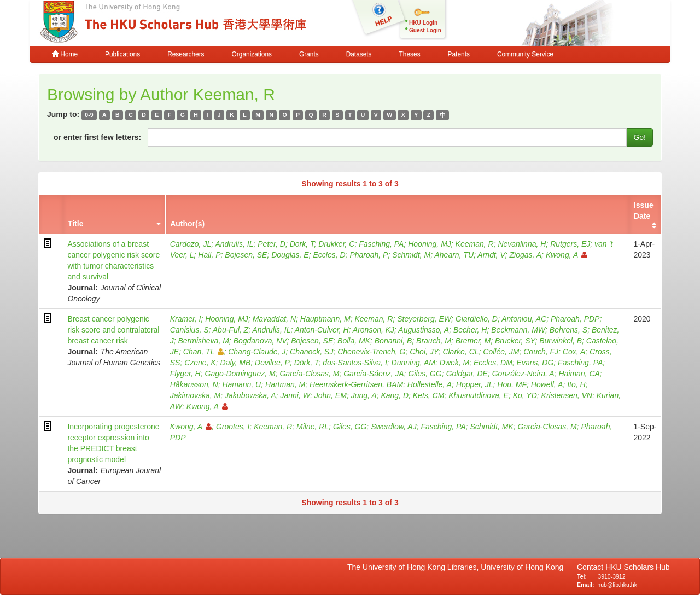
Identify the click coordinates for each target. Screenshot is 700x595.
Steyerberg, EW (424, 319)
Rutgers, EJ (570, 244)
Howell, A (547, 384)
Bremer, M (473, 341)
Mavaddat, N (274, 319)
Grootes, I (233, 427)
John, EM (331, 395)
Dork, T (302, 244)
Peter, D (272, 244)
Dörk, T (307, 363)
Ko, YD (525, 395)
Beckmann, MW (518, 330)
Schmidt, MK (491, 427)
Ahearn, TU (454, 255)
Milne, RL (313, 427)
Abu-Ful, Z (231, 330)
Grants (309, 54)
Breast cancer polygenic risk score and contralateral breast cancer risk (113, 330)
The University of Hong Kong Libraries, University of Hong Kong (457, 567)
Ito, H (576, 384)
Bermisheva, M (203, 341)
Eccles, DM (493, 363)
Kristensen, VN (567, 395)
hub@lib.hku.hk (617, 585)
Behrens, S (568, 330)
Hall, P (209, 255)
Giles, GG (425, 374)
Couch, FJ (541, 352)
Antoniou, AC (524, 319)
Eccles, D (329, 255)
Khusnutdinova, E (479, 395)
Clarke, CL (460, 352)
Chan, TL (204, 352)
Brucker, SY (515, 341)
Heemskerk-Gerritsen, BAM (356, 384)
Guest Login (425, 30)
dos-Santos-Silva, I (355, 363)
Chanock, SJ (311, 352)
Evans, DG (535, 363)
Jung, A (364, 395)
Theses (410, 54)
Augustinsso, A (424, 330)
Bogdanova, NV (260, 341)
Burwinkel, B (561, 341)
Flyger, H (185, 374)
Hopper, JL (475, 384)
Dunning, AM (413, 363)
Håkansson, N (194, 384)
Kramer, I (186, 319)
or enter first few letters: (97, 137)
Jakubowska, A (250, 395)
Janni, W (295, 395)
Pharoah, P (369, 255)
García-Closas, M (309, 374)
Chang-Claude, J (257, 352)
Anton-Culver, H (322, 330)
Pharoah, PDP (575, 319)
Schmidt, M (411, 255)
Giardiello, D (477, 319)
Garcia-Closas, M (547, 427)
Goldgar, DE (467, 374)
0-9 (89, 115)
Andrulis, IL (234, 244)
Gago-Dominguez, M (240, 374)
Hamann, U (241, 384)
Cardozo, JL (191, 244)
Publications (122, 54)
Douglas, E (290, 255)
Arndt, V (491, 255)
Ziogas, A (525, 255)
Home (65, 54)
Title (76, 224)
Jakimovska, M (196, 395)
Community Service (525, 54)
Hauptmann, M (325, 319)
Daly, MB (236, 363)
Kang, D (395, 395)
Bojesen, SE (246, 255)
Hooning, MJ (430, 244)
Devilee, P (272, 363)
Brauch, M (434, 341)
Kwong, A (567, 255)
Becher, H (470, 330)
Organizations (252, 54)
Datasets (359, 54)
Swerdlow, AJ (394, 427)
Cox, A (574, 352)
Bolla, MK (354, 341)
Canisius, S (189, 330)
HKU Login (423, 23)
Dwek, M (454, 363)
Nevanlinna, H (522, 244)
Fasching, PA (381, 244)
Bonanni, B (393, 341)
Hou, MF (512, 384)
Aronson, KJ (374, 330)
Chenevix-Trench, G (371, 352)
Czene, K (200, 363)
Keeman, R (475, 244)
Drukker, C (336, 244)
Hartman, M (285, 384)
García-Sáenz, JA (374, 374)
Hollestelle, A (430, 384)
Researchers (186, 54)
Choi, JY (424, 352)
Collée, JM (501, 352)
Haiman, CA (579, 374)
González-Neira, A (523, 374)
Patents (459, 54)
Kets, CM (429, 395)
